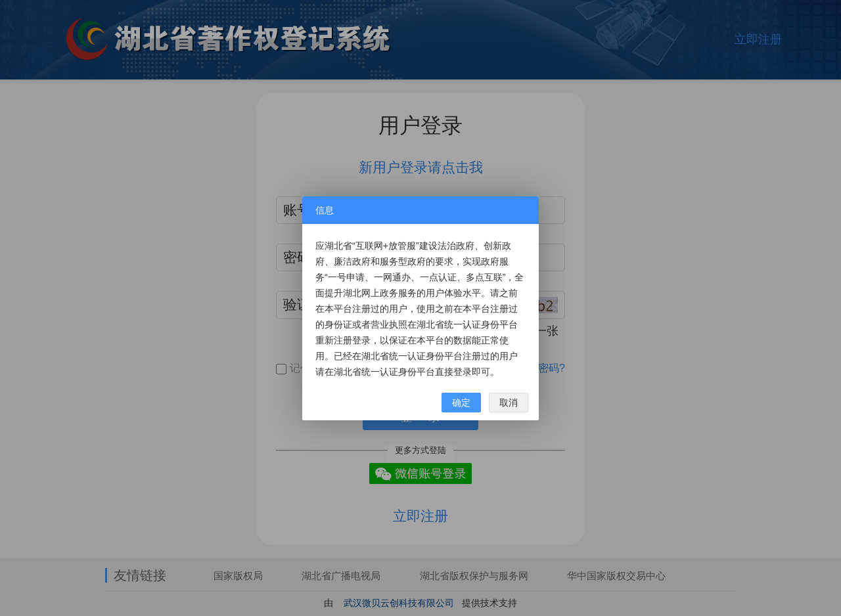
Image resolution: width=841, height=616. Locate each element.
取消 (509, 403)
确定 (461, 403)
